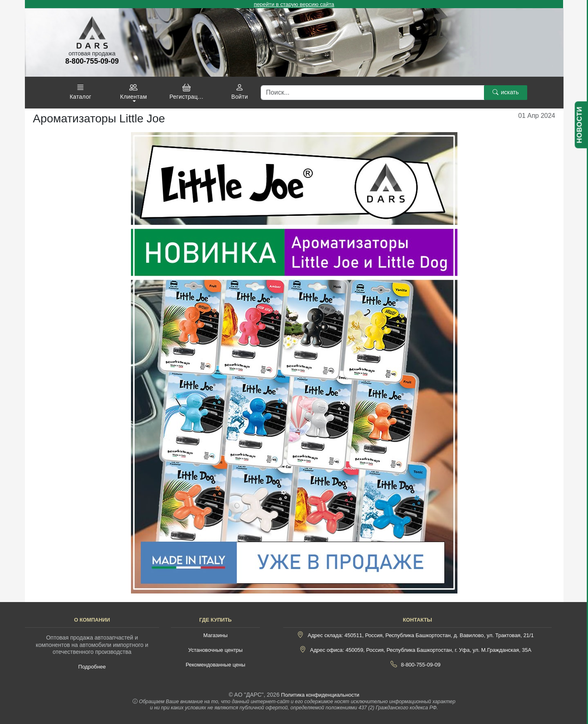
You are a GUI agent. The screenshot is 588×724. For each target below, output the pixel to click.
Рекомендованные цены (215, 665)
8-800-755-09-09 (421, 665)
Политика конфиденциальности (320, 695)
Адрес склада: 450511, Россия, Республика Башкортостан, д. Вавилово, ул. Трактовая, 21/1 (421, 635)
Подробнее (92, 667)
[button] (80, 92)
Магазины (215, 635)
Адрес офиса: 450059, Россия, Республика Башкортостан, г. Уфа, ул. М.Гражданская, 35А (421, 650)
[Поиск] (373, 93)
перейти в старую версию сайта (294, 4)
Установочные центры (215, 650)
